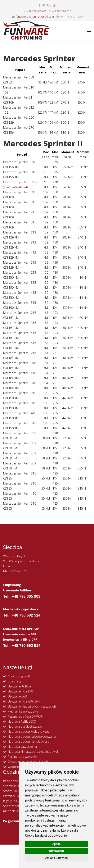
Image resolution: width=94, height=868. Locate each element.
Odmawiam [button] (56, 851)
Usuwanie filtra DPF (21, 691)
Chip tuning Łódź (19, 676)
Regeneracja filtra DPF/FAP (25, 716)
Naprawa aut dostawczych (26, 726)
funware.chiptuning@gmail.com (35, 17)
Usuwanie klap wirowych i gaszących (32, 706)
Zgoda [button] (57, 844)
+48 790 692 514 (61, 11)
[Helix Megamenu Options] (89, 30)
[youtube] (54, 5)
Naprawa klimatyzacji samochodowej (33, 752)
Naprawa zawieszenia (22, 747)
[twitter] (44, 5)
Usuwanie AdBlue (19, 686)
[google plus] (49, 5)
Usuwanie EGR (17, 696)
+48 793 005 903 (37, 11)
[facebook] (39, 5)
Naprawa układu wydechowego (29, 731)
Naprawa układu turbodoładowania (32, 737)
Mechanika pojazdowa (23, 711)
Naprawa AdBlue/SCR (22, 721)
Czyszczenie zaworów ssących (28, 762)
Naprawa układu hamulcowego (29, 742)
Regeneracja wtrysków (23, 757)
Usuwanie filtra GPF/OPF (24, 701)
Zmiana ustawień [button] (56, 858)
